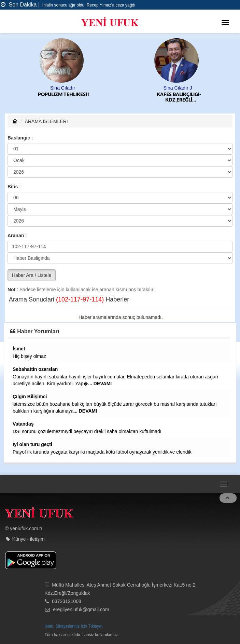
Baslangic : (20, 138)
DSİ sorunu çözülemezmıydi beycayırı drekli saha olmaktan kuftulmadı (87, 431)
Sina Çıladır (63, 88)
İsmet (19, 349)
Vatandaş (23, 424)
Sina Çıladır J (178, 88)
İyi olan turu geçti (32, 444)
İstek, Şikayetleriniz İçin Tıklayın (74, 626)
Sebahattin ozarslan (35, 369)
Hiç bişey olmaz (29, 356)
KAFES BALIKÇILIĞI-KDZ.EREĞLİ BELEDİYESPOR (179, 98)
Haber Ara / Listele (32, 275)
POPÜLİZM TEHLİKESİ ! (64, 95)
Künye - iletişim (29, 539)
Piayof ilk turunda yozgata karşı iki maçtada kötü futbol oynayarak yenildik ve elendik (102, 452)
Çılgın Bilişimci (30, 397)
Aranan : (17, 236)
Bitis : (14, 187)
